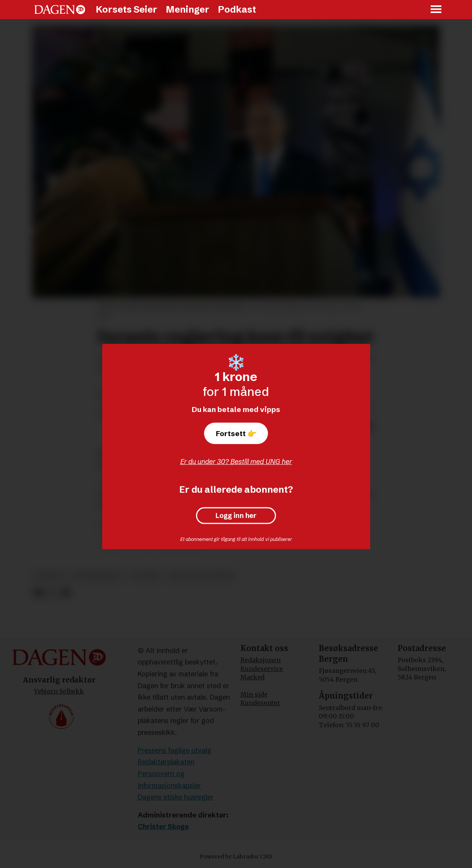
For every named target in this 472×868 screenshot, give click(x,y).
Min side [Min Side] (254, 694)
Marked (252, 677)
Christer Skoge (163, 826)
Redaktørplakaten (166, 762)
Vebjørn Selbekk (59, 691)
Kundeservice (262, 669)
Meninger (188, 9)
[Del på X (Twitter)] (52, 593)
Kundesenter (260, 703)
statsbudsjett (97, 576)
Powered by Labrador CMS (236, 857)
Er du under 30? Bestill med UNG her (236, 462)
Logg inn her (236, 516)
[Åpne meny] (436, 10)
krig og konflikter (201, 576)
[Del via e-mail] (65, 593)
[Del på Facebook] (38, 593)
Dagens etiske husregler (176, 797)
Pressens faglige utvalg (175, 750)
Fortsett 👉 (236, 433)
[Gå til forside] (60, 10)
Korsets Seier (127, 9)
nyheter (50, 576)
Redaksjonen (260, 660)
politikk (145, 576)
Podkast (237, 9)
